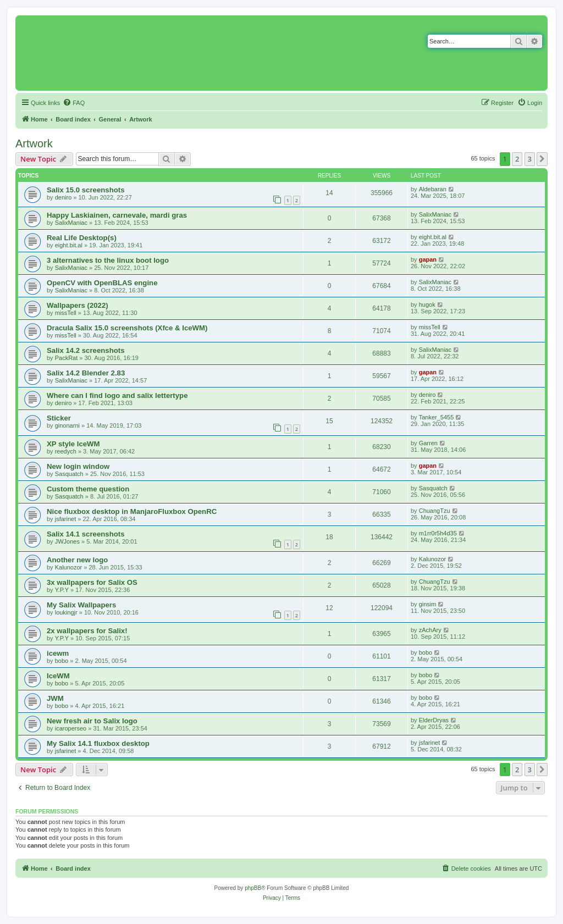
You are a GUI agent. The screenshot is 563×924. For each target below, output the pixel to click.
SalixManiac (71, 223)
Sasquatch (69, 474)
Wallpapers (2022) (78, 305)
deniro (64, 197)
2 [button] (517, 159)
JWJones (67, 541)
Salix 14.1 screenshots (85, 534)
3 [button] (530, 159)
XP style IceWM (73, 444)
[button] (542, 159)
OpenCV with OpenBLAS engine (102, 283)
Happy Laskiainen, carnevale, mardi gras (117, 215)
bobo (62, 661)
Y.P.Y (62, 590)
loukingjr (66, 612)
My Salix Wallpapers (81, 605)
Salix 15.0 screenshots (85, 190)
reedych (66, 451)
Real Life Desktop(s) (82, 238)
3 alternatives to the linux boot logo (108, 260)
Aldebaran (433, 189)
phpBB (253, 888)
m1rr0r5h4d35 (438, 533)
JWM (55, 698)
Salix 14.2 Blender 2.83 (86, 373)
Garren (428, 443)
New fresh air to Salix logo (92, 721)
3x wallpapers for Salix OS (92, 582)
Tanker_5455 (437, 417)
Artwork (34, 143)
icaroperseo (71, 728)
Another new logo (77, 560)
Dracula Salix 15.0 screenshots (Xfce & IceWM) (127, 328)
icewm (58, 653)
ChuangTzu (435, 511)
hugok (427, 305)
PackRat (67, 358)
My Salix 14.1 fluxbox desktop (98, 743)
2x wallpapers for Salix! (87, 631)
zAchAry (430, 630)
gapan (428, 259)
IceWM (58, 676)
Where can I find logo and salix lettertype (117, 395)
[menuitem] (74, 103)
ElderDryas (434, 720)
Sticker (59, 418)
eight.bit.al (69, 245)
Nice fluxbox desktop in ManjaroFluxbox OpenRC (132, 511)
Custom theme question (88, 489)
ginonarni (67, 425)
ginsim (428, 604)
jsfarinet (66, 519)
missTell (66, 313)
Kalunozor (69, 567)
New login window (78, 466)
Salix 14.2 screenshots (85, 350)
